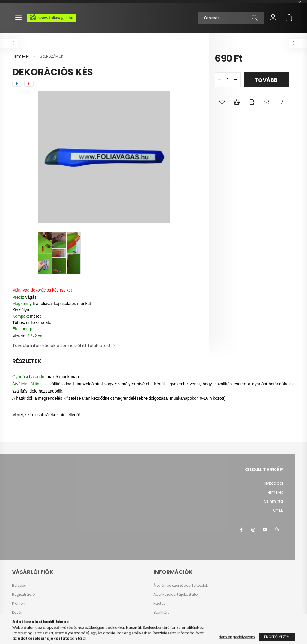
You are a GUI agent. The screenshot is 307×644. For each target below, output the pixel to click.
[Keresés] (231, 18)
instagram (253, 530)
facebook (241, 530)
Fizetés (159, 604)
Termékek (274, 492)
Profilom (19, 604)
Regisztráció (23, 595)
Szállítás (161, 613)
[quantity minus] (219, 80)
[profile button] (273, 18)
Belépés (19, 586)
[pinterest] (29, 84)
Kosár (17, 613)
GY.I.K (278, 510)
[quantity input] (228, 80)
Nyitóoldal (274, 483)
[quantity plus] (236, 80)
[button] (222, 102)
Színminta (274, 501)
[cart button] (289, 18)
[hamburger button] (18, 18)
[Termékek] (21, 56)
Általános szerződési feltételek (181, 586)
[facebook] (17, 84)
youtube (265, 530)
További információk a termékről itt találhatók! (61, 346)
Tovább (266, 80)
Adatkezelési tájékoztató (176, 595)
